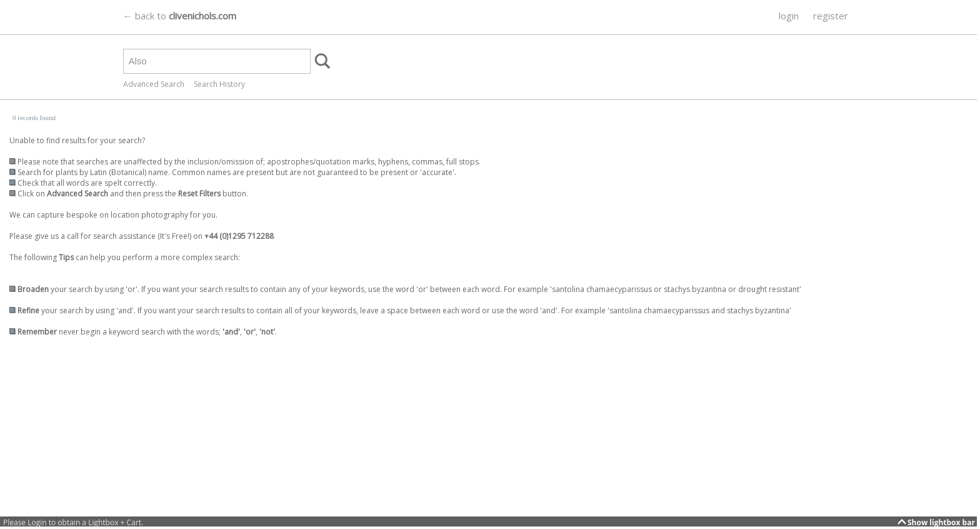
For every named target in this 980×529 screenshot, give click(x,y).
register (831, 16)
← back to (180, 16)
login (789, 16)
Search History (219, 84)
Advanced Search (154, 84)
